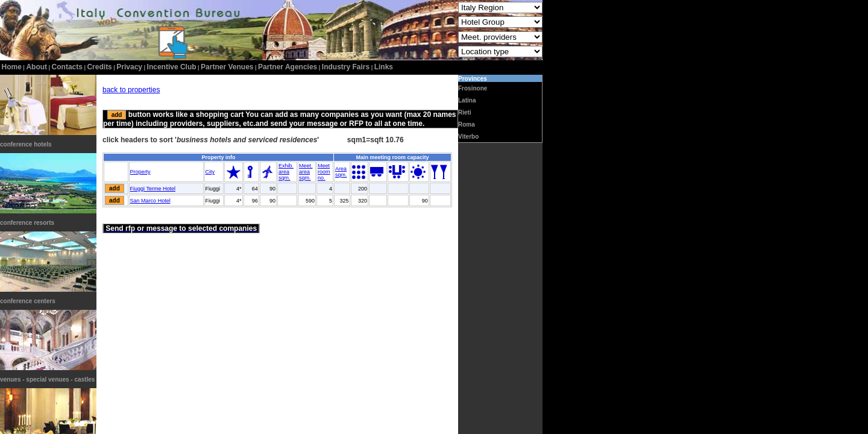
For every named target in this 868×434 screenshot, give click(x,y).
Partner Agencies (288, 67)
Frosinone (473, 88)
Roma (467, 124)
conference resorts (27, 223)
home (12, 67)
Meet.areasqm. (306, 172)
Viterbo (468, 137)
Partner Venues (227, 67)
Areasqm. (341, 172)
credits (99, 67)
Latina (467, 100)
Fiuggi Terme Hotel (153, 189)
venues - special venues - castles (47, 379)
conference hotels (26, 144)
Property (140, 172)
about (36, 67)
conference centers (28, 301)
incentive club (172, 67)
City (210, 172)
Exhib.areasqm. (286, 172)
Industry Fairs (346, 67)
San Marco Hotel (150, 201)
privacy (129, 67)
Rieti (465, 112)
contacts (67, 67)
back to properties (131, 90)
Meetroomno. (324, 172)
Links (384, 67)
